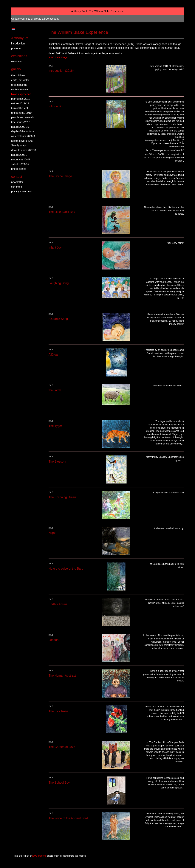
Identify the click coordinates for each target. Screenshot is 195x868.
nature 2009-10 (20, 127)
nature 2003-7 (19, 155)
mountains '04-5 (20, 159)
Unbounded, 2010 (21, 113)
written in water (20, 89)
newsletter (17, 182)
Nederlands (13, 29)
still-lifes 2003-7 (20, 164)
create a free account (46, 19)
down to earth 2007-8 (24, 150)
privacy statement (21, 191)
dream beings (19, 85)
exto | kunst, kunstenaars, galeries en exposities (22, 11)
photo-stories (19, 169)
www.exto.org (39, 856)
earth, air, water (20, 80)
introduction (18, 44)
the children (18, 75)
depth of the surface (23, 131)
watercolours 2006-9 (23, 136)
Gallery (16, 69)
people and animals (23, 117)
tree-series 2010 (21, 122)
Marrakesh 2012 (21, 99)
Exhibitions (19, 56)
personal (16, 48)
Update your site (21, 19)
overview (16, 61)
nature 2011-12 (20, 103)
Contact (17, 177)
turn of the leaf (20, 108)
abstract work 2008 (22, 141)
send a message (58, 57)
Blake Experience (21, 94)
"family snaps (19, 145)
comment (17, 187)
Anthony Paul (79, 11)
